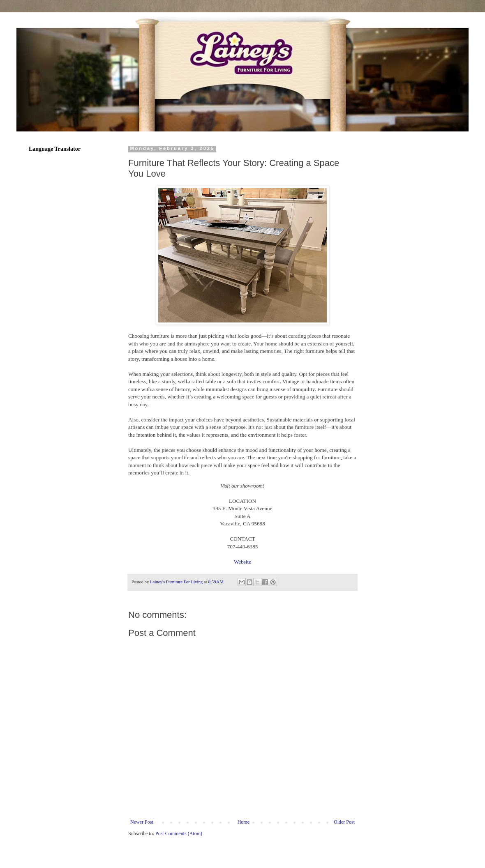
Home (244, 822)
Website (242, 562)
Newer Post (142, 822)
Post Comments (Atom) (179, 833)
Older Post (344, 822)
